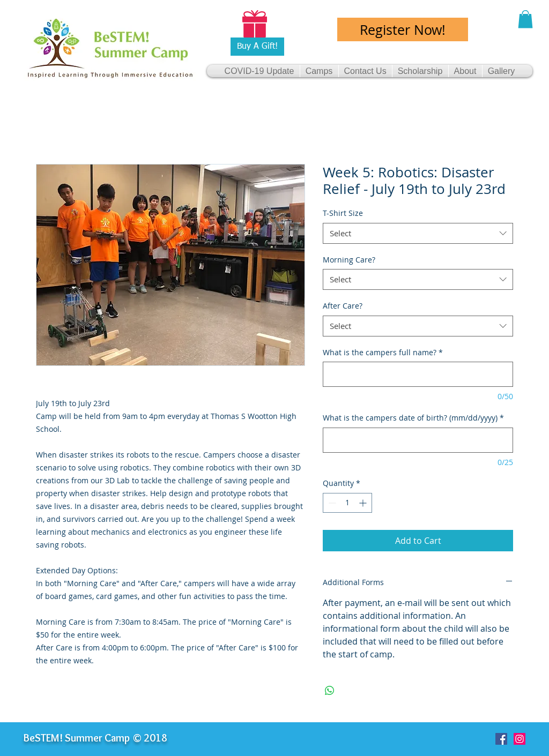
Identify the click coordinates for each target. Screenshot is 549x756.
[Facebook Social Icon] (501, 739)
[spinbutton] (347, 503)
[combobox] (418, 233)
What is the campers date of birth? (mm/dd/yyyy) (413, 418)
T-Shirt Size (343, 213)
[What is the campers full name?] (418, 374)
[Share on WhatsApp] (330, 691)
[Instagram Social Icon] (520, 739)
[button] (525, 19)
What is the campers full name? (383, 352)
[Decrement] (331, 503)
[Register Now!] (403, 29)
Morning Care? (349, 260)
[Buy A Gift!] (257, 47)
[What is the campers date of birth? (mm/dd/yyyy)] (418, 440)
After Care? (343, 306)
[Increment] (364, 503)
